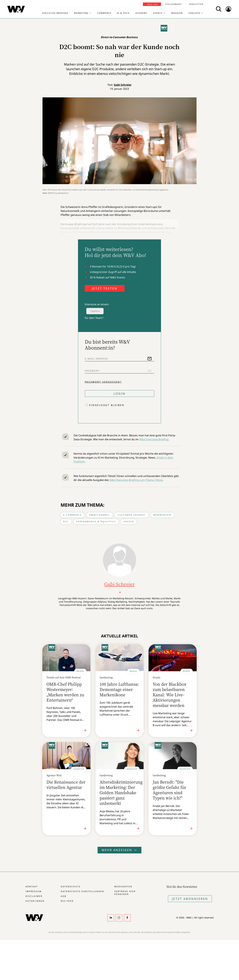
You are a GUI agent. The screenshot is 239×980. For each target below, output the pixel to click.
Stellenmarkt (174, 4)
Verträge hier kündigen (125, 893)
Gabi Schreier (123, 85)
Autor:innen (35, 901)
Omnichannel (100, 515)
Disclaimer (34, 896)
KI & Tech (123, 13)
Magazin (177, 13)
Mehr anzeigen (119, 850)
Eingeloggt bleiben (107, 405)
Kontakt (32, 887)
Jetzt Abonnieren (190, 899)
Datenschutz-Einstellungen (82, 891)
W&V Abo (153, 4)
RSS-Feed (67, 901)
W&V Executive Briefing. (154, 439)
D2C (66, 522)
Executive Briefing (55, 13)
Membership (162, 515)
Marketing (81, 13)
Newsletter (196, 4)
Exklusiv (195, 13)
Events (158, 13)
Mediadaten (123, 887)
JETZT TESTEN (105, 288)
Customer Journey (132, 515)
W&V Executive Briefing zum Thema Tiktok (136, 480)
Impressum (34, 891)
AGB (64, 896)
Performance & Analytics (96, 522)
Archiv (129, 522)
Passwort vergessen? (103, 382)
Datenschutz (71, 887)
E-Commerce (72, 515)
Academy (141, 13)
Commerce (104, 13)
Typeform (95, 311)
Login (119, 394)
